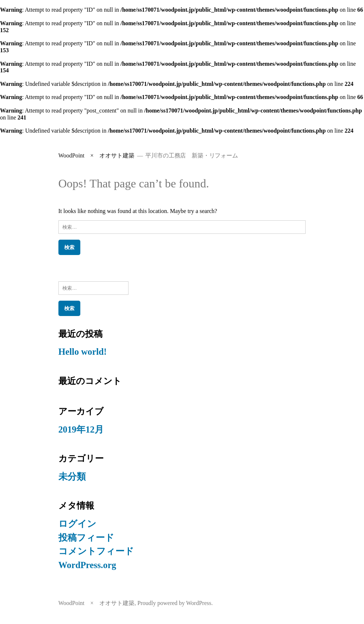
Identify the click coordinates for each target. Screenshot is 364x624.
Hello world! (83, 352)
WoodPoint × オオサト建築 (97, 155)
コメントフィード (96, 551)
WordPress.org (87, 565)
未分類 (72, 477)
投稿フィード (86, 538)
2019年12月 (81, 429)
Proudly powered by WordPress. (175, 603)
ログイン (77, 524)
